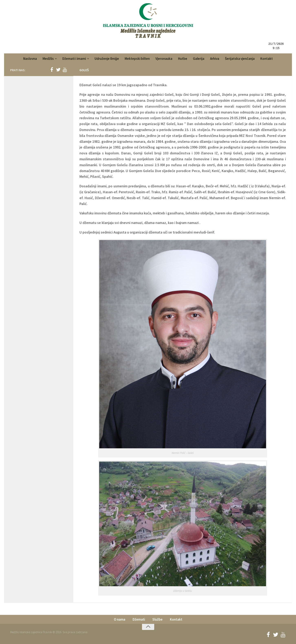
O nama (120, 619)
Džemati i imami (74, 59)
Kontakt (267, 59)
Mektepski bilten (137, 59)
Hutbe (183, 59)
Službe (157, 619)
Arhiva (215, 59)
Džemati (139, 619)
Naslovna (30, 59)
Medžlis (48, 59)
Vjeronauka (164, 59)
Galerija (199, 59)
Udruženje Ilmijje (107, 59)
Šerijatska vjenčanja (240, 59)
